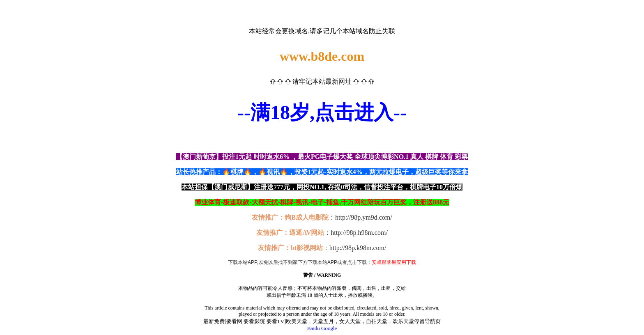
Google (329, 328)
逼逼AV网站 (307, 233)
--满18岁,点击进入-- (322, 112)
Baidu (314, 328)
